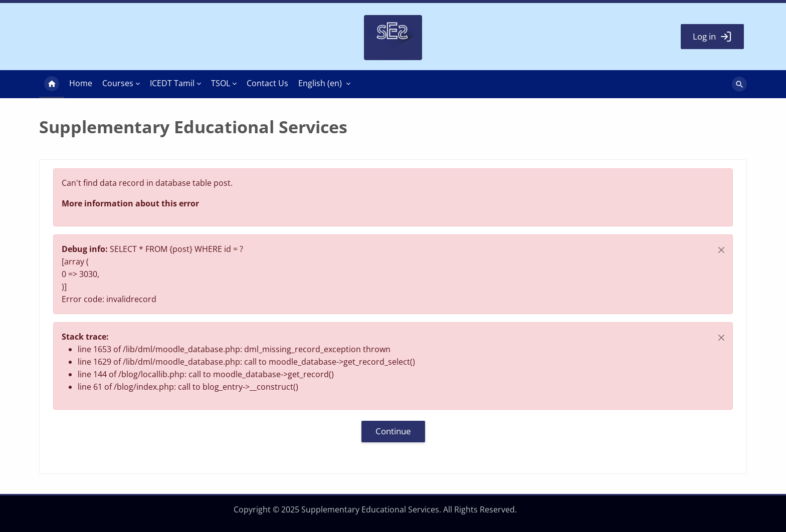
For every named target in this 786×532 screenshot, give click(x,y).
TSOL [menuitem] (221, 83)
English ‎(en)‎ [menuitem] (320, 83)
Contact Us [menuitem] (267, 83)
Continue (393, 431)
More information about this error (130, 203)
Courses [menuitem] (118, 83)
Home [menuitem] (52, 84)
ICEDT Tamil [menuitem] (172, 83)
